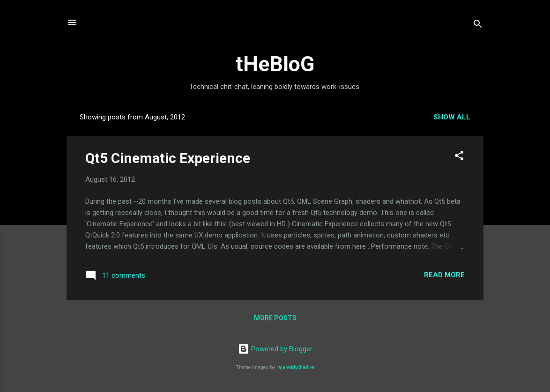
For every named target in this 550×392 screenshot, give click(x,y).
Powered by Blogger (275, 349)
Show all (452, 117)
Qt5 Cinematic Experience (168, 158)
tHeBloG (275, 64)
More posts (275, 318)
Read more (444, 275)
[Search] (478, 26)
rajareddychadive (295, 367)
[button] (459, 157)
